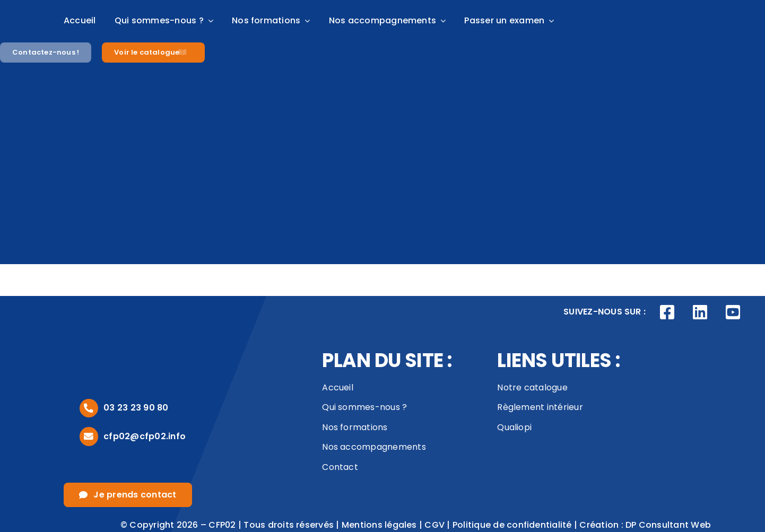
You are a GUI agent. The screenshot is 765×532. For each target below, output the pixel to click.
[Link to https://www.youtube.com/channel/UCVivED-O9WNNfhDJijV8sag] (733, 312)
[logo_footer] (111, 326)
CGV (434, 525)
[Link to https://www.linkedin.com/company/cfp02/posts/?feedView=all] (700, 312)
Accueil (338, 387)
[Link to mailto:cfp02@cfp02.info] (89, 436)
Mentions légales (379, 525)
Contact (340, 467)
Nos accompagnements (374, 447)
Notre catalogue (532, 387)
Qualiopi (514, 427)
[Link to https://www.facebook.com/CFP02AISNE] (667, 312)
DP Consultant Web (668, 525)
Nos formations (355, 427)
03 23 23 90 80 (136, 408)
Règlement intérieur (540, 407)
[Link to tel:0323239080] (89, 408)
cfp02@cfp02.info (145, 436)
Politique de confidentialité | (516, 525)
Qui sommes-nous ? (364, 407)
